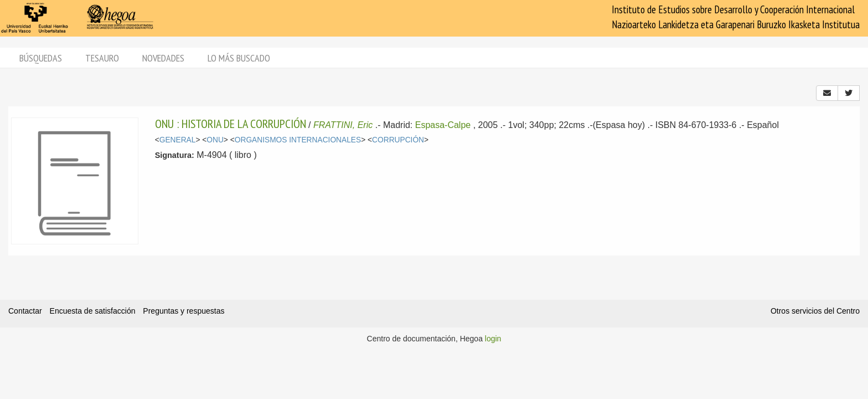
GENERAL (178, 140)
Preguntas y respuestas (184, 311)
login (493, 339)
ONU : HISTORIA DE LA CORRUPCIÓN (231, 124)
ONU (215, 140)
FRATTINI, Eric (343, 125)
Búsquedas (41, 58)
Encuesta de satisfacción (93, 311)
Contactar (25, 311)
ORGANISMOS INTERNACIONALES (298, 140)
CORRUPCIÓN (398, 140)
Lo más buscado (239, 58)
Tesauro (102, 58)
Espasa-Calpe (443, 125)
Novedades (163, 58)
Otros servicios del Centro (815, 311)
